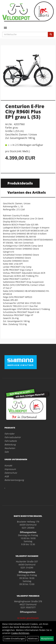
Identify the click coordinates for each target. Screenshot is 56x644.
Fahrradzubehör (13, 437)
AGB (7, 476)
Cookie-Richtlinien (20, 633)
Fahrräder (9, 434)
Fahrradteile (11, 441)
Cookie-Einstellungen (14, 638)
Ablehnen (33, 638)
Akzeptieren (47, 638)
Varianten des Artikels (27, 192)
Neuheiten (10, 448)
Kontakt (8, 465)
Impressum (10, 469)
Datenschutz (11, 473)
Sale (7, 452)
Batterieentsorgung (14, 480)
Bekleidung (10, 445)
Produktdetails (20, 183)
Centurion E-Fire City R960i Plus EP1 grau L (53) (25, 111)
